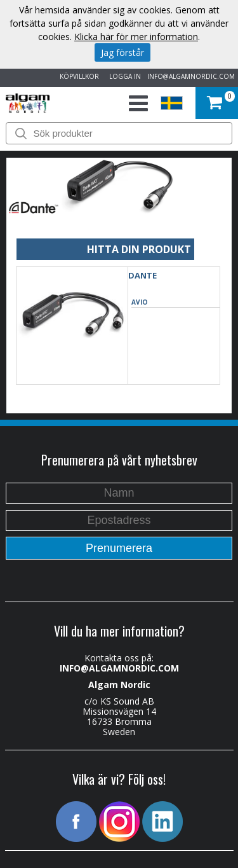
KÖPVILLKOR (77, 76)
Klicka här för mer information (136, 37)
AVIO (140, 302)
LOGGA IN (123, 76)
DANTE (142, 275)
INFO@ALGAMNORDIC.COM (191, 76)
